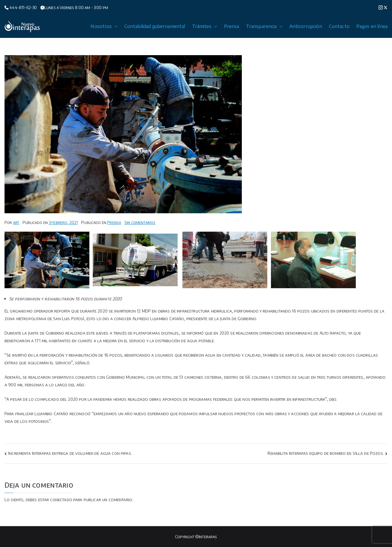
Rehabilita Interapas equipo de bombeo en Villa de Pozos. (326, 453)
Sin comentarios (140, 222)
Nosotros (104, 26)
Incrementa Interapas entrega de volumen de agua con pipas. (70, 453)
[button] (115, 26)
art (16, 222)
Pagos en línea (372, 26)
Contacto (339, 26)
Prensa (232, 26)
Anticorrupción (306, 26)
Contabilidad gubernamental (155, 26)
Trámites (205, 26)
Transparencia (264, 26)
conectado (61, 499)
